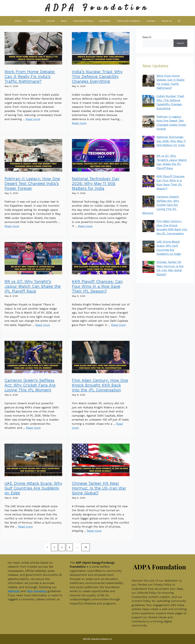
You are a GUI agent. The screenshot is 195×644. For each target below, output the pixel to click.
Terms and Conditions (129, 21)
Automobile (34, 21)
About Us (167, 21)
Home (18, 21)
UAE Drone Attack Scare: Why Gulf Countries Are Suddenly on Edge (33, 488)
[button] (179, 21)
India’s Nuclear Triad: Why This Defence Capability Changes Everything (97, 76)
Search (147, 37)
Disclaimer (105, 21)
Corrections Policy (83, 21)
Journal (51, 21)
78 (86, 547)
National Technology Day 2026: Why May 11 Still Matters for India (96, 183)
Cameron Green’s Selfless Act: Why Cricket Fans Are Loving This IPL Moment (30, 385)
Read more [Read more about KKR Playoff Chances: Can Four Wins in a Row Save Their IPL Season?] (118, 325)
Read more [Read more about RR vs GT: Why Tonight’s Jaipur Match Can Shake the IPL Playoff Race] (43, 325)
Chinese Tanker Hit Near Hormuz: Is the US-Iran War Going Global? (99, 488)
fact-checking (37, 591)
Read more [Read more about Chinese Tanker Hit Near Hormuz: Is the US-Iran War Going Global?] (94, 531)
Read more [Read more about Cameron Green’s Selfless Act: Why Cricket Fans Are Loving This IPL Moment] (33, 428)
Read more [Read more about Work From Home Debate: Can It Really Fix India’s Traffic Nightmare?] (33, 119)
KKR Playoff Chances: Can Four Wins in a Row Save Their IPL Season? (97, 286)
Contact (151, 21)
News (64, 21)
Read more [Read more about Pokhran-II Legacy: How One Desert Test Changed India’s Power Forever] (12, 226)
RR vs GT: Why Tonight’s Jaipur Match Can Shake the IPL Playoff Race (33, 286)
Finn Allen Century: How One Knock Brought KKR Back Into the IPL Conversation (100, 385)
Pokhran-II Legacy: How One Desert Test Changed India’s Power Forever (32, 183)
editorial (14, 591)
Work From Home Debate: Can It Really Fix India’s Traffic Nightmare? (30, 76)
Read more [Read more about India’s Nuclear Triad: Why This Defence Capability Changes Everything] (79, 123)
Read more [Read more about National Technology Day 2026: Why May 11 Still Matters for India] (85, 226)
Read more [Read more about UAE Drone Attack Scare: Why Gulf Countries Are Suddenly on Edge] (25, 527)
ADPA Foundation (97, 8)
